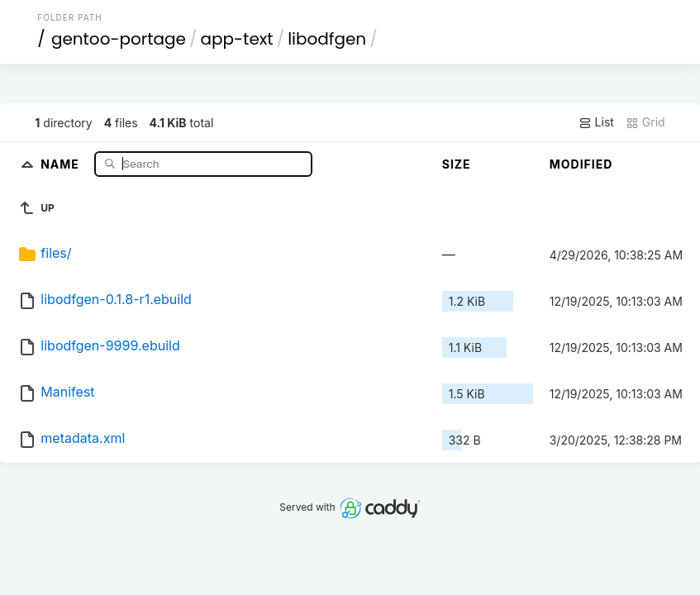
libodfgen (327, 39)
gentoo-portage (119, 39)
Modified (581, 164)
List (596, 122)
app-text (237, 39)
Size (457, 164)
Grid (645, 122)
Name (62, 163)
